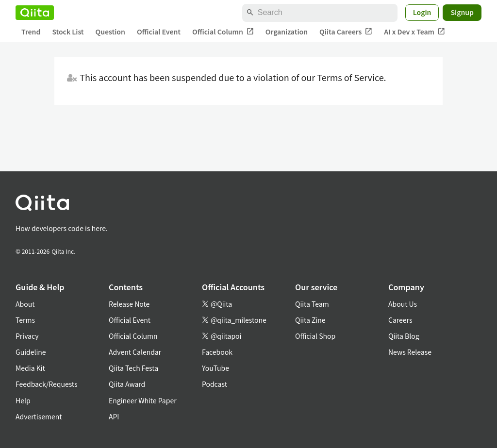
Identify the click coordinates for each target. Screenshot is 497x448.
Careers (400, 320)
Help (23, 400)
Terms (25, 320)
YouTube (215, 368)
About (25, 304)
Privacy (27, 336)
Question (110, 32)
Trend (31, 32)
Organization (287, 32)
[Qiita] (35, 13)
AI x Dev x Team (414, 32)
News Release (410, 352)
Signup (462, 12)
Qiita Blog (404, 336)
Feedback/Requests (47, 384)
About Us (403, 304)
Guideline (31, 352)
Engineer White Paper (143, 400)
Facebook (217, 352)
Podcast (215, 384)
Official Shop (315, 336)
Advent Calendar (135, 352)
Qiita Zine (310, 320)
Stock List (68, 32)
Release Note (129, 304)
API (114, 416)
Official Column (223, 32)
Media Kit (30, 368)
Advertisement (39, 416)
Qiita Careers (346, 32)
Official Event (159, 32)
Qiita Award (127, 384)
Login (422, 12)
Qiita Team (312, 304)
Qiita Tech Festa (133, 368)
